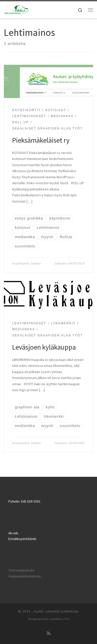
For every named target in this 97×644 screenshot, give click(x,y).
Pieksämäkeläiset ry (41, 140)
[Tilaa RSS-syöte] (49, 633)
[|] (16, 9)
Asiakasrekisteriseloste (25, 576)
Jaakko (36, 263)
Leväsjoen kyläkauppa (44, 347)
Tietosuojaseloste (21, 570)
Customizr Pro (59, 619)
